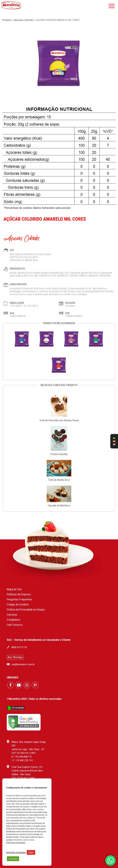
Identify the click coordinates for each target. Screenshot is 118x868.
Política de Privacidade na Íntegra (26, 610)
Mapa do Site (14, 589)
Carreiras (12, 615)
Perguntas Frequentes (19, 599)
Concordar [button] (13, 859)
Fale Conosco (15, 625)
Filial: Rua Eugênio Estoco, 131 (27, 767)
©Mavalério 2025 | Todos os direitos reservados (34, 699)
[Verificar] (16, 710)
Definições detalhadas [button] (16, 852)
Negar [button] (31, 852)
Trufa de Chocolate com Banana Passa (59, 420)
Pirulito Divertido (59, 454)
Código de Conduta (18, 604)
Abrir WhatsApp (15, 657)
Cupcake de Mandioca (59, 505)
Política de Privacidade (16, 843)
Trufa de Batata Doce (59, 480)
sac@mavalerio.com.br (23, 664)
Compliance (14, 620)
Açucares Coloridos (24, 20)
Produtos (7, 20)
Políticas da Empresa (19, 594)
